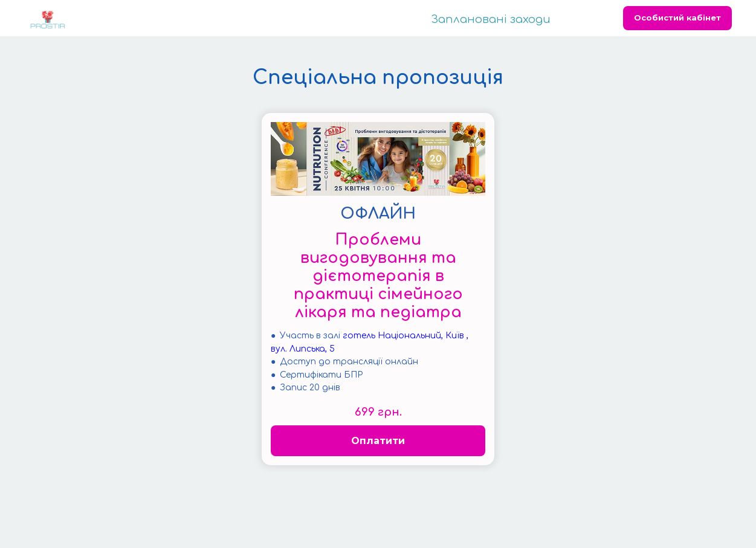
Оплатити (378, 441)
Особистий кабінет (677, 18)
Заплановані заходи (491, 19)
